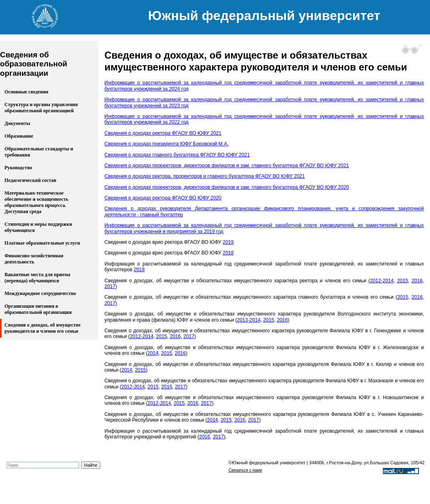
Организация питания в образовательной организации (38, 309)
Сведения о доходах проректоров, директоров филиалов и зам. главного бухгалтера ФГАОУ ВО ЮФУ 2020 (227, 187)
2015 (403, 281)
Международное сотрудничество (40, 293)
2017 (110, 286)
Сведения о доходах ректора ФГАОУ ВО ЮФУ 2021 (163, 133)
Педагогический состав (31, 180)
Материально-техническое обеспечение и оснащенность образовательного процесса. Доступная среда (36, 202)
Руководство (18, 168)
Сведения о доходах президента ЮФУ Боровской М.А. (166, 144)
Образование (19, 136)
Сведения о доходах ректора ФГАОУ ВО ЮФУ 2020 (163, 198)
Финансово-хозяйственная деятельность (34, 259)
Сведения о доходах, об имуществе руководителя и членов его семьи (43, 328)
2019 (228, 242)
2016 (417, 281)
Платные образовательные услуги (42, 243)
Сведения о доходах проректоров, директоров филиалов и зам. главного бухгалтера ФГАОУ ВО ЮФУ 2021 (227, 166)
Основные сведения (26, 92)
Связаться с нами (245, 470)
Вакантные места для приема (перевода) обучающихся (37, 278)
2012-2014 (382, 281)
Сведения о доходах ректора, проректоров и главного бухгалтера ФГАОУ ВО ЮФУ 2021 (205, 176)
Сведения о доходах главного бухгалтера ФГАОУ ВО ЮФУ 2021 (177, 155)
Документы (17, 123)
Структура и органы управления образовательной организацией (41, 108)
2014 (153, 353)
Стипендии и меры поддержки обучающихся (38, 227)
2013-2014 (249, 320)
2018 (228, 253)
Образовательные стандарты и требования (39, 152)
